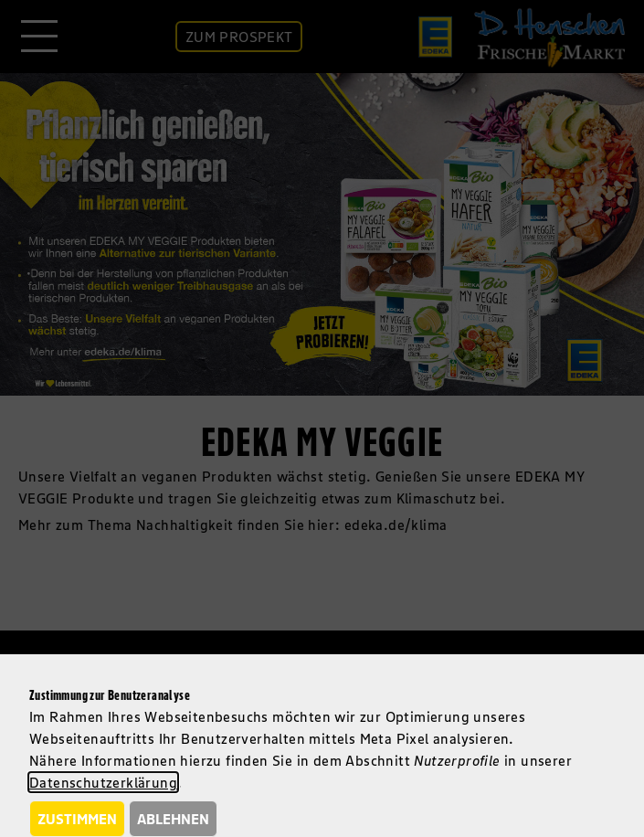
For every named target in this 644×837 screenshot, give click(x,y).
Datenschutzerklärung (103, 782)
